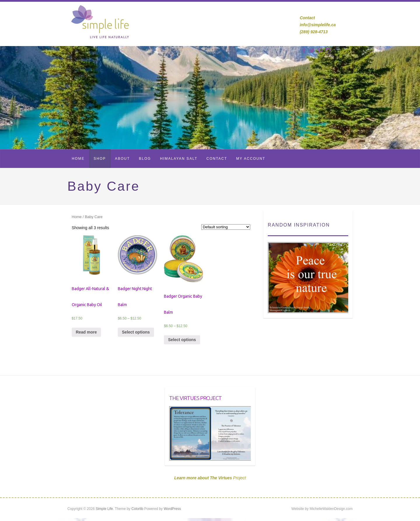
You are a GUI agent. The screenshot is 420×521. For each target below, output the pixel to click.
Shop (100, 159)
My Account (251, 159)
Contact (217, 159)
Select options (136, 332)
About (122, 159)
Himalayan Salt (179, 159)
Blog (145, 159)
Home (78, 159)
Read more (86, 332)
